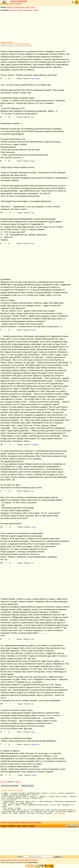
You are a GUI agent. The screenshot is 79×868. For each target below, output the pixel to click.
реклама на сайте (6, 860)
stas (32, 491)
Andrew (34, 775)
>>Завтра (17, 782)
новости (35, 860)
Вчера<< (3, 782)
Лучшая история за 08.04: (12, 790)
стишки (33, 7)
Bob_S (33, 161)
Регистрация (18, 4)
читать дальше (60, 813)
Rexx (32, 243)
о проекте (21, 860)
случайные (38, 823)
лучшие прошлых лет (26, 823)
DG (33, 213)
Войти (12, 4)
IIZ (33, 704)
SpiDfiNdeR (35, 445)
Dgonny (33, 732)
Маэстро (34, 330)
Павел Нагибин (35, 79)
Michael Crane (35, 744)
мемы (22, 7)
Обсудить (19, 79)
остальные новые (13, 823)
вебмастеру (28, 860)
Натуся (34, 527)
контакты (14, 860)
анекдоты (10, 7)
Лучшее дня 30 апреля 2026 (18, 1)
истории (17, 7)
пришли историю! (72, 826)
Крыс (33, 117)
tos (33, 563)
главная (4, 826)
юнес (33, 639)
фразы (27, 7)
